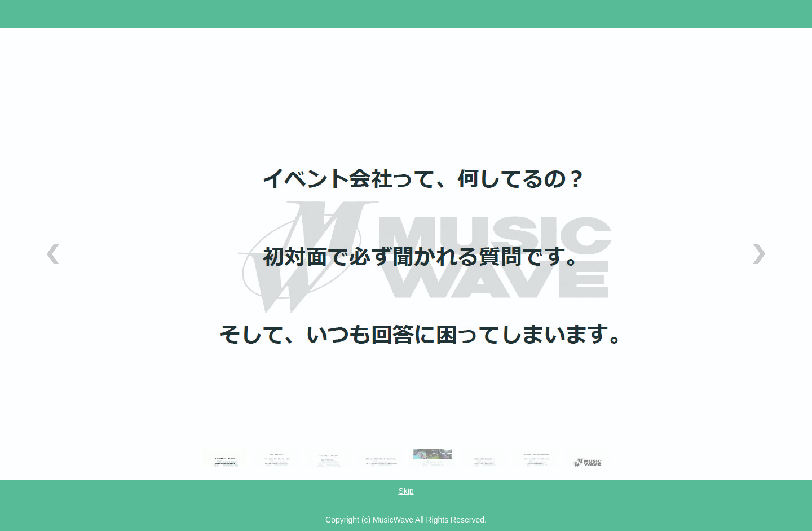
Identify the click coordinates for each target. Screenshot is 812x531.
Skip (406, 491)
